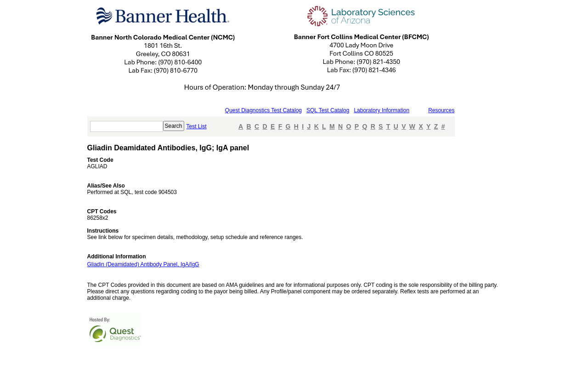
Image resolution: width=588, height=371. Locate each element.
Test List (197, 126)
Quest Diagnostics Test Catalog (263, 110)
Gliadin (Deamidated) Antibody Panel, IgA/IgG (143, 264)
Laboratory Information (382, 110)
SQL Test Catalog (328, 110)
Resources (441, 110)
